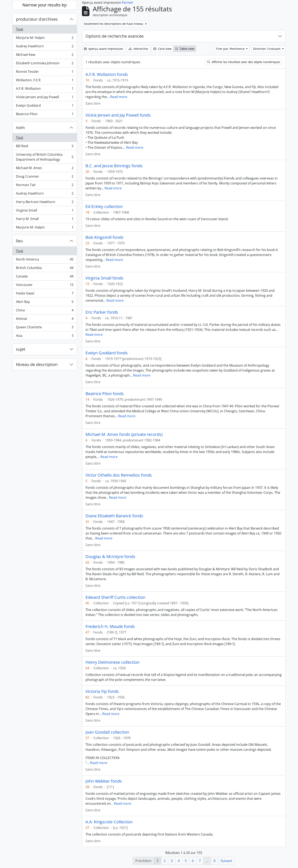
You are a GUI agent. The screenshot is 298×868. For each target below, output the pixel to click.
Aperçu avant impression (103, 49)
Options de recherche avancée (115, 36)
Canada (45, 277)
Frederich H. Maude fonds (110, 626)
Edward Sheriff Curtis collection (115, 597)
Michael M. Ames (45, 169)
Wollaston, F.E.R (45, 81)
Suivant (226, 861)
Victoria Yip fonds (102, 691)
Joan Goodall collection (107, 732)
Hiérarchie (138, 49)
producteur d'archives (37, 19)
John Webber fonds (104, 781)
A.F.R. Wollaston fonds (107, 74)
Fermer (128, 2)
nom (20, 127)
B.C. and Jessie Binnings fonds (114, 166)
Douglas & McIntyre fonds (110, 557)
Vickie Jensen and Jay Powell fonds (118, 115)
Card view (162, 49)
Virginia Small (45, 211)
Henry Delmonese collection (112, 662)
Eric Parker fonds (102, 312)
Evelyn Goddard (45, 106)
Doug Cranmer (45, 177)
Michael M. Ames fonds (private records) (124, 434)
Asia (45, 336)
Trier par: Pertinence (231, 49)
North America (45, 260)
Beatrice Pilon (45, 115)
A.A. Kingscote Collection (109, 822)
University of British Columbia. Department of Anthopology (45, 157)
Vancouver (45, 286)
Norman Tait (45, 186)
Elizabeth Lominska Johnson (45, 64)
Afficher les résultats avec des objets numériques (244, 62)
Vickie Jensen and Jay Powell (45, 98)
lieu (19, 241)
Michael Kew (45, 56)
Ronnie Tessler (45, 72)
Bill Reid (45, 147)
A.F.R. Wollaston (45, 89)
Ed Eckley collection (104, 207)
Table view (185, 49)
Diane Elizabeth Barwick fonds (114, 516)
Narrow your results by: (45, 5)
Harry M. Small (45, 220)
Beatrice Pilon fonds (105, 394)
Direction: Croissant (267, 49)
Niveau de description (37, 364)
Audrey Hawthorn (45, 47)
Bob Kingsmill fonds (105, 237)
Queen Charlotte (45, 328)
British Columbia (45, 269)
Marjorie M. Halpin (45, 39)
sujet (21, 349)
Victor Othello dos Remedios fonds (119, 475)
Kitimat (45, 320)
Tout (20, 29)
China (45, 311)
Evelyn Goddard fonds (107, 353)
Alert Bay (45, 303)
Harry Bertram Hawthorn (45, 203)
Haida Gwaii (45, 294)
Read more (119, 97)
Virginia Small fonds (104, 278)
